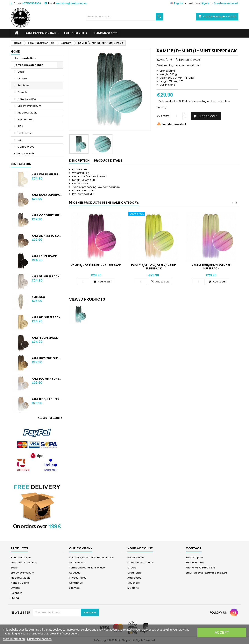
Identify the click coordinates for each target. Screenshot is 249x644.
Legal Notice (77, 563)
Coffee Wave (26, 147)
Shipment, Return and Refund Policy (91, 557)
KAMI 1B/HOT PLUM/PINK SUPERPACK (96, 265)
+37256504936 (32, 3)
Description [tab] (79, 161)
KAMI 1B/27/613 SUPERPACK (47, 358)
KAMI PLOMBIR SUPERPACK (47, 379)
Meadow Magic (28, 113)
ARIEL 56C (38, 297)
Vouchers (134, 583)
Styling (15, 598)
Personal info (136, 557)
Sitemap (74, 588)
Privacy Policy (78, 578)
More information (14, 639)
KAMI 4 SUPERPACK (45, 338)
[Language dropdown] (179, 3)
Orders (132, 568)
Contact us (76, 583)
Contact (194, 548)
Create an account (226, 3)
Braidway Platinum (29, 106)
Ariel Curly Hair (75, 33)
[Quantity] (177, 116)
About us (75, 573)
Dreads (22, 92)
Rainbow (23, 85)
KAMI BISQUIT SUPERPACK (47, 399)
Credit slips (134, 573)
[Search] (124, 17)
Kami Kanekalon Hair (41, 33)
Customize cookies (39, 639)
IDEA (20, 126)
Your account (140, 548)
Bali (20, 140)
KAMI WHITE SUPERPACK (47, 174)
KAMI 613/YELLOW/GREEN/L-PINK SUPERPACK (153, 267)
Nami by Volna (27, 99)
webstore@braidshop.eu (72, 3)
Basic (21, 72)
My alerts (133, 588)
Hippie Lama (26, 119)
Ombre (22, 79)
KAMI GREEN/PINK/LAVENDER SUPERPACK (211, 267)
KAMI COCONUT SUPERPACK (47, 215)
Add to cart (205, 116)
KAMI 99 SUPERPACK (45, 276)
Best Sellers (21, 164)
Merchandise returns (141, 563)
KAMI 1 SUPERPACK (44, 256)
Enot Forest (25, 133)
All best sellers (50, 418)
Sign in (205, 3)
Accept (222, 633)
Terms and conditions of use (87, 568)
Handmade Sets (106, 33)
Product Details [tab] (108, 161)
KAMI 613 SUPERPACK (46, 317)
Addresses (134, 578)
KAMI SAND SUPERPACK (47, 195)
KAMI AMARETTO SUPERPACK (47, 236)
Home (15, 51)
